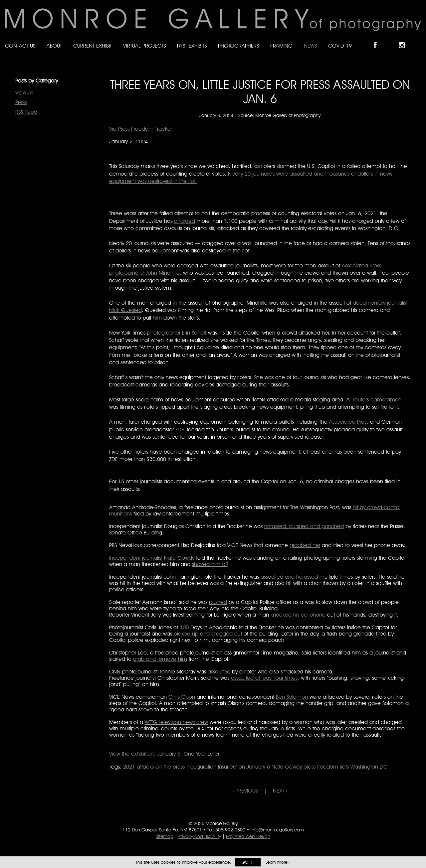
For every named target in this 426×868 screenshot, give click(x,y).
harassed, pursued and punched (304, 526)
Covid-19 (340, 46)
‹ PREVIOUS (245, 791)
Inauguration (201, 767)
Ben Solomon (292, 697)
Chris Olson (182, 697)
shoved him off (210, 564)
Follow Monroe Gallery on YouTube (418, 39)
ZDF (179, 430)
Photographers (238, 46)
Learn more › (278, 862)
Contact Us (20, 46)
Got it (248, 862)
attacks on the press (161, 767)
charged (185, 221)
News (310, 46)
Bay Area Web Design (248, 836)
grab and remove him (160, 659)
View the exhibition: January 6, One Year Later (164, 754)
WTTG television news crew (176, 722)
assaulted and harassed (289, 577)
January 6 (258, 767)
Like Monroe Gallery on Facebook (378, 39)
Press (21, 102)
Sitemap (165, 836)
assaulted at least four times (264, 678)
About (54, 46)
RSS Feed (26, 112)
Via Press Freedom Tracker (141, 129)
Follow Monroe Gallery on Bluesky (392, 39)
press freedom (321, 767)
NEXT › (280, 791)
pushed (218, 602)
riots (344, 767)
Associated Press (348, 422)
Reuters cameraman (376, 400)
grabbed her (305, 545)
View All (24, 93)
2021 (129, 767)
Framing (281, 46)
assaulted (219, 672)
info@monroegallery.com (277, 830)
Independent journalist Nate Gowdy (152, 558)
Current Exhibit (93, 46)
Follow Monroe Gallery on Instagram (405, 39)
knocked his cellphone (298, 615)
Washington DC (369, 767)
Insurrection (231, 767)
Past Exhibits (192, 46)
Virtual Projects (144, 46)
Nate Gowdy (287, 767)
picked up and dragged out (208, 634)
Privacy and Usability (200, 836)
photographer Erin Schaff (177, 333)
